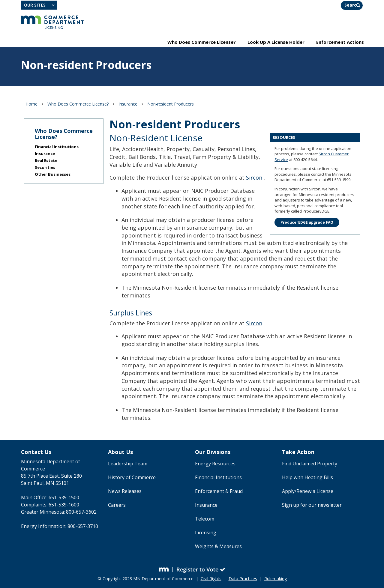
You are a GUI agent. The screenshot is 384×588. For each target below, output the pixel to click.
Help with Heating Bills (307, 478)
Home (31, 104)
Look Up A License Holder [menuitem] (276, 42)
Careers (117, 506)
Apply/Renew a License (308, 492)
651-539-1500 (64, 498)
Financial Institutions (57, 147)
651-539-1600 (64, 505)
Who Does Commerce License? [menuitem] (202, 42)
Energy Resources (215, 464)
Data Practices (243, 579)
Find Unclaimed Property (310, 464)
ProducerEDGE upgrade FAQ (307, 223)
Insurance (128, 104)
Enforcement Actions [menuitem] (340, 42)
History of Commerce (132, 478)
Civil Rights (211, 579)
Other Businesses (53, 175)
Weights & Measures (218, 547)
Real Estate (46, 161)
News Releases (125, 492)
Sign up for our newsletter (312, 506)
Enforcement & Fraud (219, 492)
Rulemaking (276, 579)
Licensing (206, 533)
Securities (45, 168)
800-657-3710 (83, 527)
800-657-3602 (81, 512)
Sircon (254, 178)
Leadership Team (128, 464)
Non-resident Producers (171, 104)
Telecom (205, 519)
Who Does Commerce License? (78, 104)
